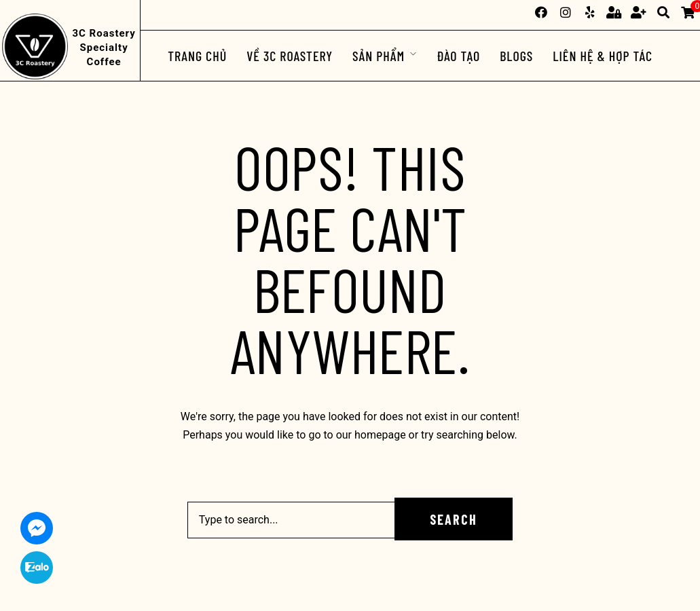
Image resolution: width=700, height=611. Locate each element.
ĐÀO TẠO (458, 56)
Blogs (516, 56)
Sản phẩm (379, 56)
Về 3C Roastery (290, 56)
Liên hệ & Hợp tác (603, 56)
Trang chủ (197, 56)
